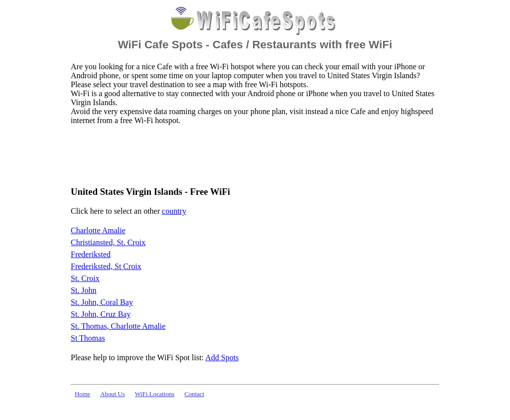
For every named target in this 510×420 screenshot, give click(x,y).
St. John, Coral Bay (102, 302)
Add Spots (222, 357)
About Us (112, 394)
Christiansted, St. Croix (108, 242)
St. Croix (85, 278)
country (174, 211)
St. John (84, 290)
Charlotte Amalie (98, 230)
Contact (194, 394)
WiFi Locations (155, 394)
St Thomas (88, 338)
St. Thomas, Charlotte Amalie (118, 326)
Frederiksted (91, 254)
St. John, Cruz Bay (101, 314)
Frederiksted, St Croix (106, 266)
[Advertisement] (252, 155)
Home (82, 394)
